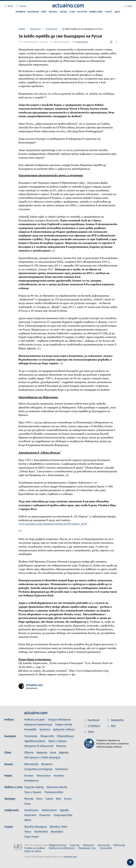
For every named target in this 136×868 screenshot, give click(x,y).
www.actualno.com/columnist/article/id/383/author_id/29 (53, 524)
